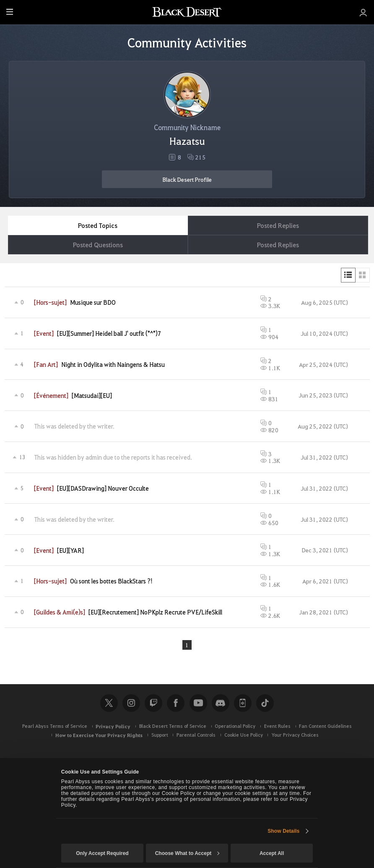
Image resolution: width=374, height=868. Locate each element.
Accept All (272, 853)
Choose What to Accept (187, 853)
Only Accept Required (102, 853)
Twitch (153, 703)
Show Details (283, 831)
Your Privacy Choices (295, 735)
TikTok (265, 703)
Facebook (176, 703)
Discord (221, 703)
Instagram (131, 703)
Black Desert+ (243, 703)
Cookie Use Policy (244, 735)
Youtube (198, 703)
